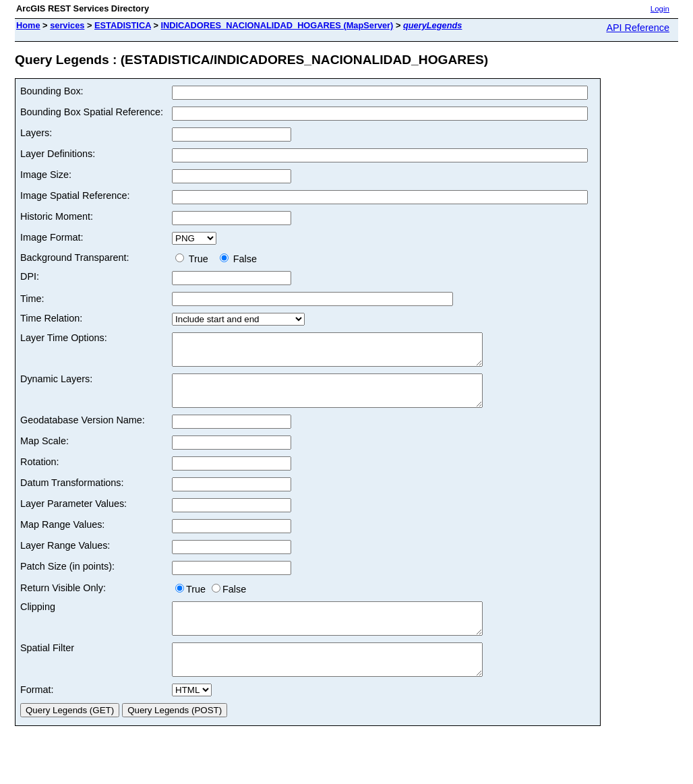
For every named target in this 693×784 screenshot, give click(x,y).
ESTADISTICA (123, 25)
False (238, 259)
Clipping (38, 619)
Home (28, 25)
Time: (32, 299)
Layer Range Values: (65, 557)
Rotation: (40, 474)
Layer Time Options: (64, 338)
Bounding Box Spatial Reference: (92, 112)
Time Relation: (51, 318)
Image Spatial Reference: (75, 195)
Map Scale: (44, 453)
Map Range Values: (62, 537)
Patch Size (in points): (67, 578)
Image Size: (46, 175)
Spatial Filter (47, 666)
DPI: (30, 276)
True (194, 259)
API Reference (638, 28)
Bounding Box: (52, 91)
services (67, 25)
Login (660, 9)
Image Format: (52, 237)
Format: (37, 714)
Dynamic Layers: (56, 385)
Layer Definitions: (58, 154)
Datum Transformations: (72, 495)
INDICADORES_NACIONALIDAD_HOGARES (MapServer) (277, 25)
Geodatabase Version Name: (83, 432)
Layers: (36, 133)
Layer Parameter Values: (73, 516)
